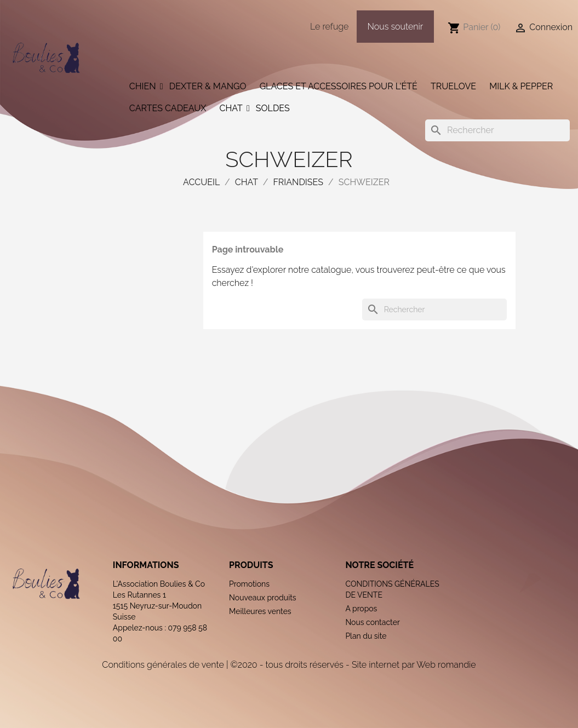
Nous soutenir (396, 27)
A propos (361, 609)
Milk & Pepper (521, 86)
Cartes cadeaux (168, 108)
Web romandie (446, 665)
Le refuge (329, 27)
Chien (143, 86)
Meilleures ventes (260, 611)
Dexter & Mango (208, 86)
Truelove (453, 86)
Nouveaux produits (263, 598)
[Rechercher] (497, 130)
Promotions (249, 584)
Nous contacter (372, 622)
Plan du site (366, 636)
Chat (231, 108)
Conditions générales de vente (163, 665)
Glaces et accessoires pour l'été (339, 86)
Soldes (273, 108)
